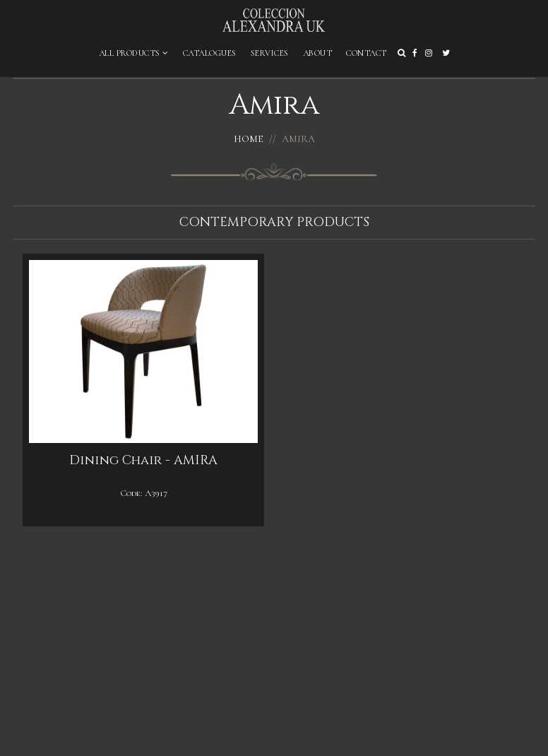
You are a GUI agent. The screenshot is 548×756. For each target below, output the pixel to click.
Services (270, 53)
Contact (367, 53)
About (318, 53)
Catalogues (210, 53)
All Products (134, 53)
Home (249, 139)
